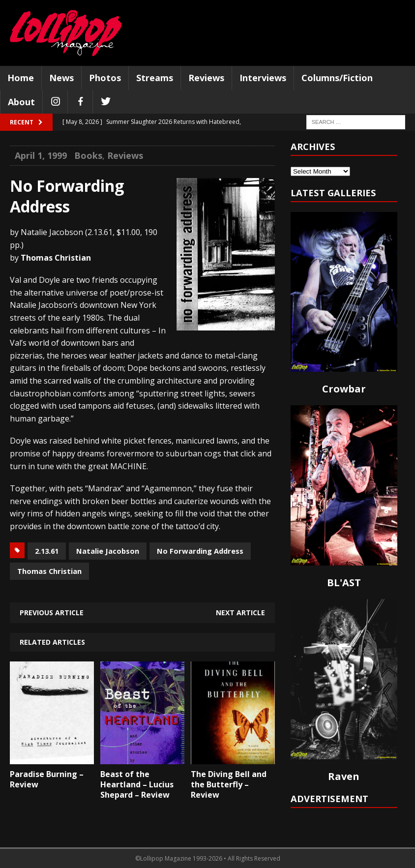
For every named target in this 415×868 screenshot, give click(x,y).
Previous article (52, 613)
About (21, 102)
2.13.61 (47, 551)
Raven (344, 776)
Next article (240, 613)
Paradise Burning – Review (47, 779)
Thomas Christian (49, 571)
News (61, 78)
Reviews (206, 78)
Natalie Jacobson (108, 551)
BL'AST (344, 583)
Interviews (263, 78)
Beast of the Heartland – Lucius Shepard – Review (137, 784)
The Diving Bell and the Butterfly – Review (229, 784)
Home (21, 78)
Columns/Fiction (337, 78)
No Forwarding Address (200, 551)
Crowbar (344, 389)
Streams (155, 78)
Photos (105, 78)
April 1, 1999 (41, 155)
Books (88, 155)
